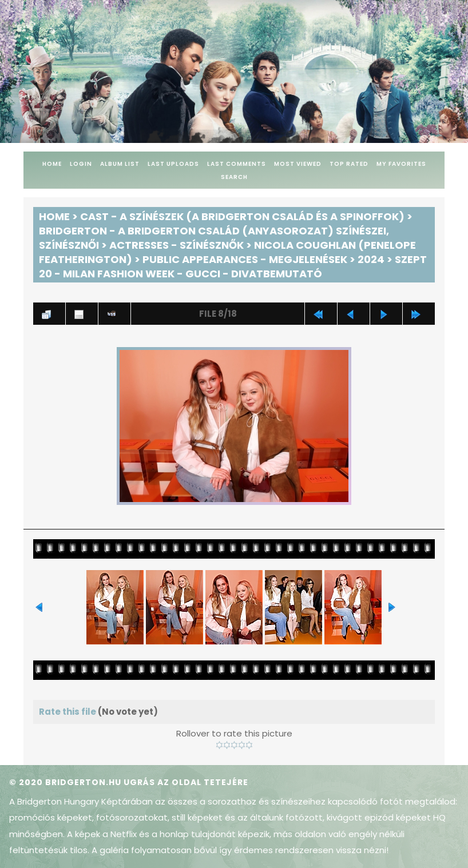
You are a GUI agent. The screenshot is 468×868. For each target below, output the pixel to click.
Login (81, 164)
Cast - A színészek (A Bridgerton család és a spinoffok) (242, 216)
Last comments (237, 164)
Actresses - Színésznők (177, 245)
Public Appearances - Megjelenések (245, 259)
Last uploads (173, 164)
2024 (371, 259)
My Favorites (401, 164)
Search (234, 177)
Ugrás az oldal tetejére (186, 782)
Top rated (349, 164)
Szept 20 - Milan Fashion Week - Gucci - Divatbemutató (233, 266)
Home (52, 164)
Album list (120, 164)
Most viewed (298, 164)
